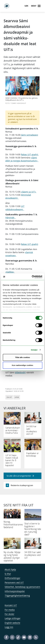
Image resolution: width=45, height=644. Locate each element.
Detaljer (34, 350)
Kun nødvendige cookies (23, 365)
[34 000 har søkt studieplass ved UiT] (33, 549)
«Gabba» (10, 272)
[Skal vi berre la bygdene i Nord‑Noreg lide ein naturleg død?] (33, 523)
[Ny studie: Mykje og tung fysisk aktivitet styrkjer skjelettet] (12, 551)
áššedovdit (20, 372)
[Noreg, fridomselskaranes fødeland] (12, 520)
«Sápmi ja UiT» (28, 192)
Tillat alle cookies (23, 357)
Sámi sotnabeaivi (29, 135)
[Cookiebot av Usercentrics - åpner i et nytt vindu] (32, 277)
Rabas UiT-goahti (30, 154)
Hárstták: (11, 218)
